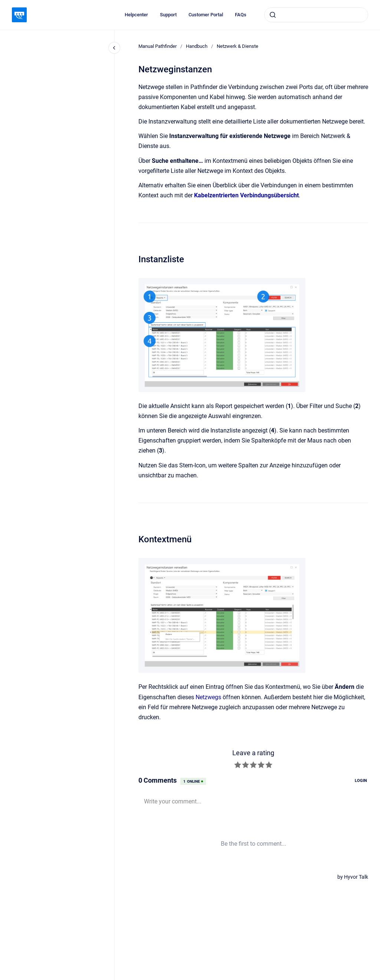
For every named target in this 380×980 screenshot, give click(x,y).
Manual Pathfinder (158, 46)
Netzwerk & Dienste (237, 46)
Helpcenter (136, 15)
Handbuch (197, 46)
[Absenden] (273, 15)
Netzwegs (208, 697)
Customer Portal (206, 15)
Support (168, 15)
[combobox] (316, 15)
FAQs (241, 15)
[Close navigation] (114, 48)
